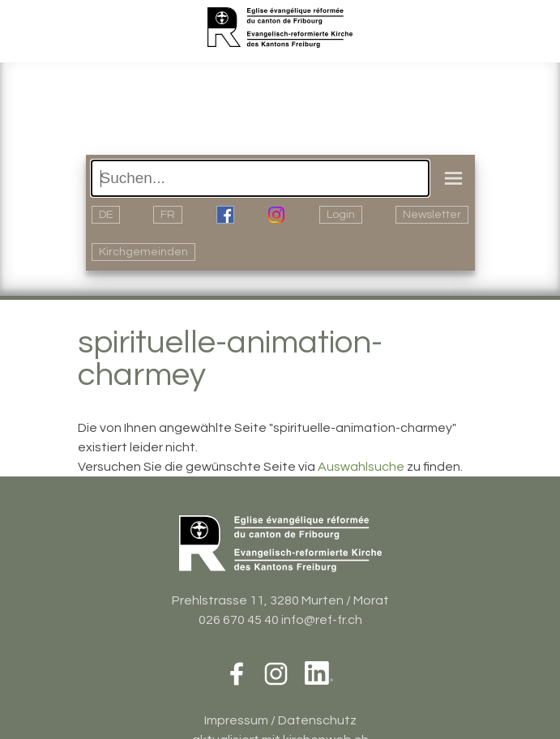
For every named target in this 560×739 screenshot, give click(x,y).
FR (168, 215)
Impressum (236, 720)
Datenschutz (317, 720)
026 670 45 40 (239, 620)
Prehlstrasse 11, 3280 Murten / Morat (280, 600)
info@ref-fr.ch (322, 620)
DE (106, 215)
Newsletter (432, 215)
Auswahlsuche (361, 467)
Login (341, 215)
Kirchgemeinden (143, 252)
